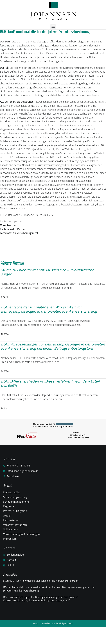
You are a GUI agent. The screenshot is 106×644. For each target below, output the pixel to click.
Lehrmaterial (11, 520)
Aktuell (7, 516)
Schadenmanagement (16, 502)
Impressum (10, 539)
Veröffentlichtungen (15, 525)
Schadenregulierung (15, 497)
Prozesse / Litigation (15, 511)
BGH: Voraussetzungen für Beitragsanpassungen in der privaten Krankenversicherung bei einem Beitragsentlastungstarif (41, 599)
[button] (53, 27)
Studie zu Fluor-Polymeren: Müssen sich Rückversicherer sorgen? (41, 581)
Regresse (9, 506)
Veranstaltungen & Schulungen (21, 534)
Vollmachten (11, 529)
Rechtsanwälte (12, 492)
